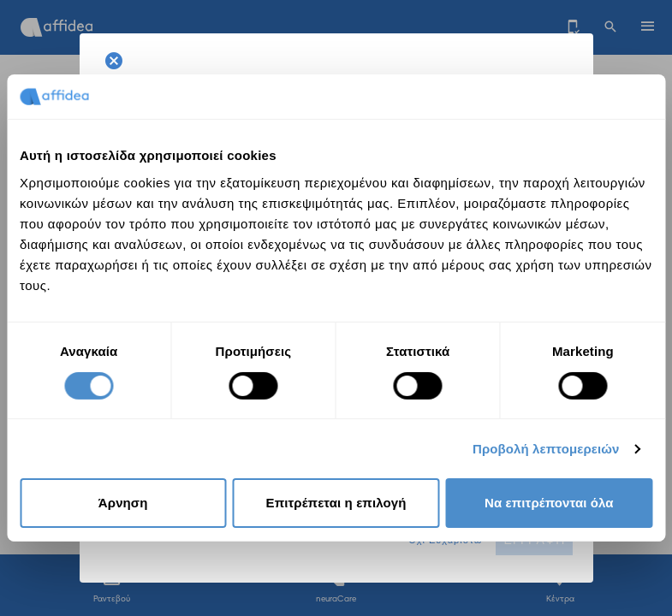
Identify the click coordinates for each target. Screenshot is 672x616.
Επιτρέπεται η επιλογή (336, 503)
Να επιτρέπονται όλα (549, 503)
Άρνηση (123, 503)
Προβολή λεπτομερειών (546, 449)
